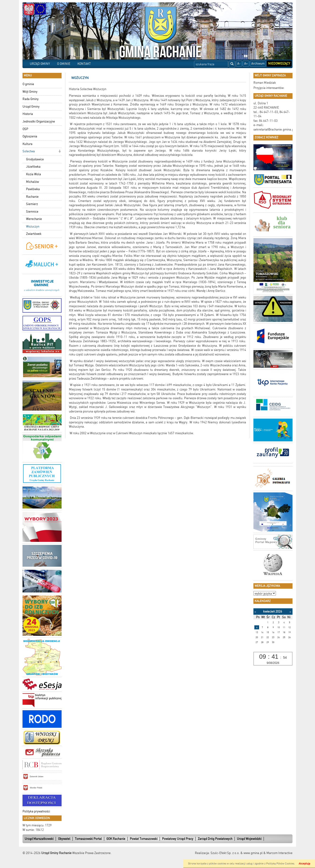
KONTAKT (84, 64)
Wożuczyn (33, 226)
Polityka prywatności (36, 811)
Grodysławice (35, 159)
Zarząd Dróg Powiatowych (215, 839)
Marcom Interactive (279, 853)
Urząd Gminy (31, 107)
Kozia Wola (34, 174)
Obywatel (64, 839)
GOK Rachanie (116, 839)
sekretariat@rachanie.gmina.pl (274, 129)
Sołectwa (29, 151)
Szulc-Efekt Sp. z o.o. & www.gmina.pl (237, 853)
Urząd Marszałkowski (39, 839)
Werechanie (34, 219)
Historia (28, 114)
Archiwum (258, 64)
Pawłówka (33, 189)
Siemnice (32, 212)
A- (239, 64)
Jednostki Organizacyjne (39, 121)
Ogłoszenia (30, 136)
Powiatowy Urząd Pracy (178, 839)
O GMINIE (64, 64)
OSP (25, 129)
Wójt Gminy (30, 92)
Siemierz (32, 204)
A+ (246, 64)
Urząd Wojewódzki (249, 839)
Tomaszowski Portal (88, 839)
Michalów (32, 182)
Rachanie (32, 197)
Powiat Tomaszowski (144, 839)
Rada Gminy (31, 99)
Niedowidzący (279, 64)
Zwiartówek (34, 234)
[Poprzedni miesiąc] (255, 612)
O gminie (28, 84)
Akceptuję (304, 864)
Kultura (27, 144)
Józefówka (33, 167)
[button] (60, 152)
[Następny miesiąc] (290, 612)
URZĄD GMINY (40, 64)
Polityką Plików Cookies (280, 864)
